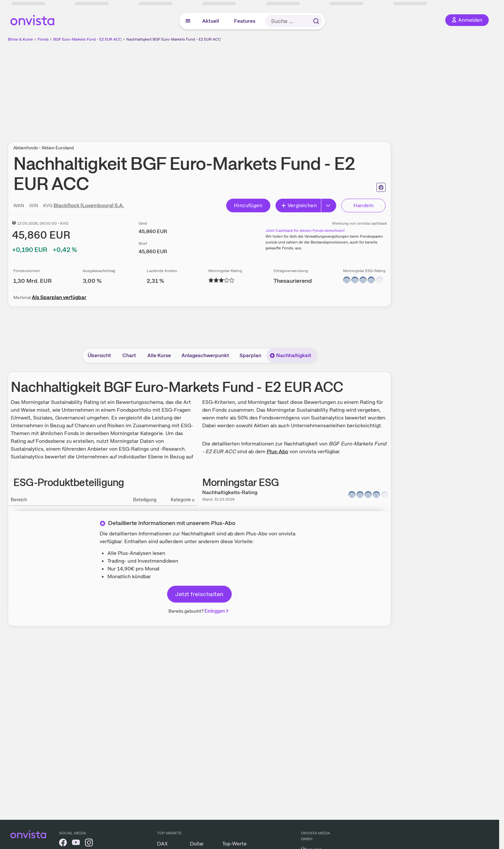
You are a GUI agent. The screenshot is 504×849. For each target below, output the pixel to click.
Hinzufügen (248, 205)
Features (245, 21)
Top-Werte (234, 844)
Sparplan (250, 355)
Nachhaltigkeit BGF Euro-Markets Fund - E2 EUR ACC (174, 39)
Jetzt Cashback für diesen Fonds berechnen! (305, 231)
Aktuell (211, 21)
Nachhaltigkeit (290, 355)
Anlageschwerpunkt (205, 355)
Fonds (43, 39)
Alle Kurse (159, 355)
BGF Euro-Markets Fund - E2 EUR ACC (87, 39)
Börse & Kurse (20, 39)
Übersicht (99, 355)
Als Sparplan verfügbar (59, 297)
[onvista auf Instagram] (89, 844)
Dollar (197, 844)
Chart (129, 355)
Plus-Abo (277, 451)
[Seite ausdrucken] (381, 187)
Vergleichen (299, 205)
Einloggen (217, 611)
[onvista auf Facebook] (63, 844)
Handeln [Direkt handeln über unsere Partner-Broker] (364, 205)
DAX (162, 844)
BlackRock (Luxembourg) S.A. (89, 205)
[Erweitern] (329, 206)
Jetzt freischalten (199, 594)
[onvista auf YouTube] (76, 844)
